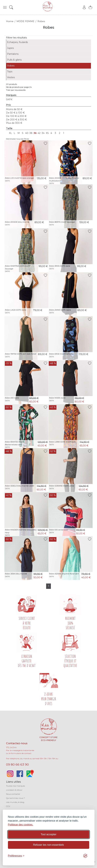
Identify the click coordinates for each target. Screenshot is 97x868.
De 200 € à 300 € (16, 120)
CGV (8, 806)
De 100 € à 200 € (16, 116)
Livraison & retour (14, 790)
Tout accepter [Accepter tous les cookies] (48, 834)
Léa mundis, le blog (15, 802)
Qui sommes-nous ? (15, 798)
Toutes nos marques (15, 786)
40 (27, 133)
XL (10, 133)
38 (31, 133)
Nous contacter (13, 794)
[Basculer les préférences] (16, 856)
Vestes (11, 77)
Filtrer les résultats (16, 38)
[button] (5, 7)
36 (35, 133)
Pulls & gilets (14, 60)
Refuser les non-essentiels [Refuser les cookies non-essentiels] (48, 845)
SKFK (9, 100)
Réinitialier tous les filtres (18, 139)
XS (47, 133)
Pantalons (13, 54)
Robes (11, 66)
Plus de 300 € (14, 123)
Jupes (10, 48)
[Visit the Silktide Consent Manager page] (85, 856)
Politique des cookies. (21, 825)
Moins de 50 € (14, 109)
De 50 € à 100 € (15, 113)
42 (39, 133)
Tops (10, 71)
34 (43, 133)
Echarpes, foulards (17, 42)
